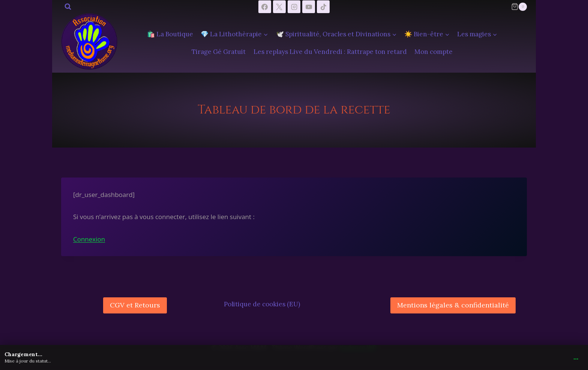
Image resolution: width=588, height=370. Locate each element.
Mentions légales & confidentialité (453, 305)
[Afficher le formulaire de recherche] (68, 7)
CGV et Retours (135, 305)
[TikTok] (323, 7)
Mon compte (433, 52)
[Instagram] (294, 7)
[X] (279, 7)
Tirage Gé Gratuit (219, 52)
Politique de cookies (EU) (262, 304)
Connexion (89, 239)
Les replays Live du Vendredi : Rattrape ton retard (330, 52)
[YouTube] (309, 7)
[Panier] (519, 7)
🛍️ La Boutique (170, 34)
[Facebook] (265, 7)
